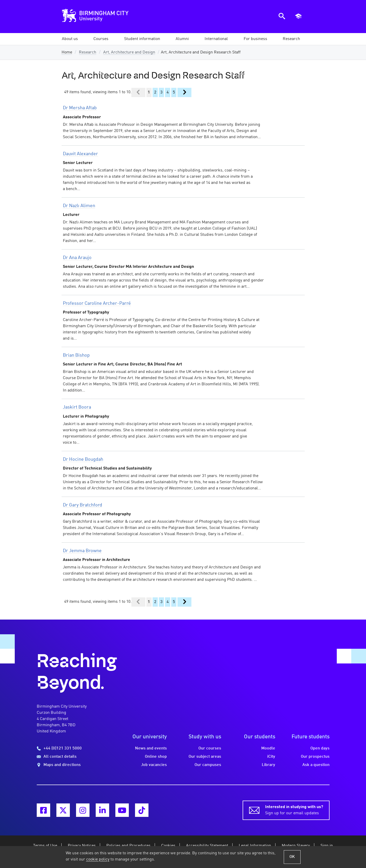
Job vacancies (154, 765)
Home (67, 52)
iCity (271, 757)
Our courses (210, 748)
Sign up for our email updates (294, 810)
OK (292, 857)
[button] (70, 39)
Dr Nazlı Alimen (79, 206)
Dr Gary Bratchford (83, 505)
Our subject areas (205, 757)
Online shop (156, 757)
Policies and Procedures (128, 846)
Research (88, 52)
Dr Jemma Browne (82, 551)
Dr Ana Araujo (77, 258)
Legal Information (255, 846)
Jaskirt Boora (77, 407)
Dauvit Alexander (80, 154)
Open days (320, 748)
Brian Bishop (76, 355)
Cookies (168, 846)
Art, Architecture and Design (129, 52)
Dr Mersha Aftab (80, 108)
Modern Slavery (296, 846)
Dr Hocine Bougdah (83, 459)
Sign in (327, 846)
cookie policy (98, 859)
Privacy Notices (82, 846)
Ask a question (316, 765)
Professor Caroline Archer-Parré (97, 303)
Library (268, 765)
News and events (151, 748)
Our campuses (208, 765)
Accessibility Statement (207, 846)
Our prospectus (315, 757)
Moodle (268, 748)
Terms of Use (45, 846)
